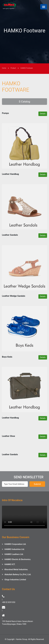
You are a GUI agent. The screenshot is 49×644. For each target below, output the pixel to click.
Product (13, 68)
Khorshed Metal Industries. (16, 569)
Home (4, 68)
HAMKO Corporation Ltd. (15, 544)
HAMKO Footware (27, 68)
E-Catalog (25, 102)
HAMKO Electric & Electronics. (18, 559)
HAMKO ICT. (10, 564)
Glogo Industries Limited (15, 580)
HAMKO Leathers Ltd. (14, 554)
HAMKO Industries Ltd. (15, 549)
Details (43, 114)
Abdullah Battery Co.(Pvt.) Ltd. (18, 574)
